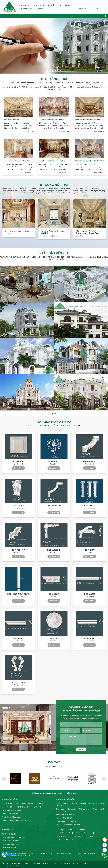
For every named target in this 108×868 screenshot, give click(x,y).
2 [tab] (50, 70)
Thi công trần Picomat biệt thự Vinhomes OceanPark (88, 232)
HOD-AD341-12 (90, 461)
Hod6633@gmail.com (38, 9)
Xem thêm (27, 131)
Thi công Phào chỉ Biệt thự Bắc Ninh (52, 232)
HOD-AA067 (54, 594)
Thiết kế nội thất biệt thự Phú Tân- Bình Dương (17, 161)
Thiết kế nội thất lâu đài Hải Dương (87, 120)
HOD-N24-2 (90, 506)
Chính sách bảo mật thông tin (13, 837)
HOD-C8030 (18, 506)
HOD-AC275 (90, 638)
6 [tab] (60, 70)
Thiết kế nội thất (54, 79)
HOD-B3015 (54, 638)
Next (103, 46)
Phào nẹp (60, 829)
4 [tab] (55, 70)
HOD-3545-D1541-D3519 (18, 594)
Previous (5, 46)
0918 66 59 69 (39, 5)
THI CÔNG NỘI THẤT (54, 185)
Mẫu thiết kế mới (11, 120)
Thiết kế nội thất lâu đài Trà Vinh (90, 161)
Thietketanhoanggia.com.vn (83, 836)
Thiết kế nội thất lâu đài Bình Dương (52, 120)
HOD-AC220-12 (54, 506)
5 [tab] (58, 70)
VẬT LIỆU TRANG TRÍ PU (54, 421)
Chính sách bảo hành (10, 844)
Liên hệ (81, 749)
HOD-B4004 (18, 461)
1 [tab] (48, 70)
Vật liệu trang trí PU (63, 833)
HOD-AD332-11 (54, 550)
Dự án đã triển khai (54, 253)
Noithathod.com (62, 836)
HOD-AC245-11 (18, 550)
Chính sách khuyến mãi (11, 834)
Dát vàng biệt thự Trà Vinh (17, 231)
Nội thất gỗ (71, 829)
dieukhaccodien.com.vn (65, 839)
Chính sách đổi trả (9, 847)
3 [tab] (53, 70)
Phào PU (77, 833)
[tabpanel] (54, 46)
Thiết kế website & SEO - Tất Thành (44, 863)
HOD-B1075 (90, 550)
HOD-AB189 (18, 638)
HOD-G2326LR (18, 682)
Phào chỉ (82, 829)
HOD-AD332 (90, 594)
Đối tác (54, 762)
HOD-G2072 (54, 461)
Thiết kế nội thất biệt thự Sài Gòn (52, 161)
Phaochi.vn (88, 833)
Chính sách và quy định (11, 841)
